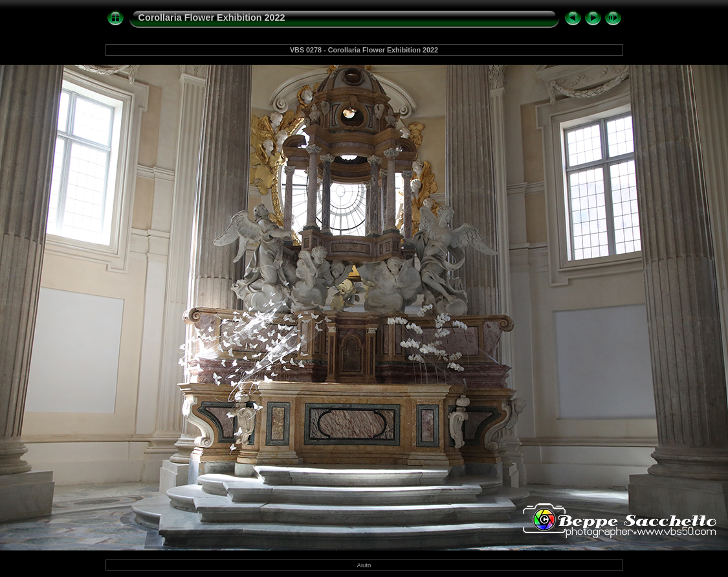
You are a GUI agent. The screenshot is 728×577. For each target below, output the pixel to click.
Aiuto (364, 565)
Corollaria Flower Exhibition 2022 (212, 17)
